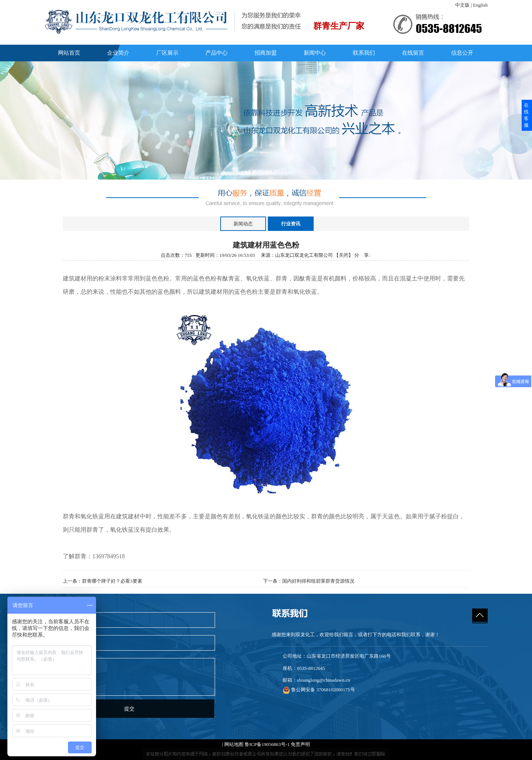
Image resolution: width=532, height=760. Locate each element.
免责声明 (300, 744)
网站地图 (234, 744)
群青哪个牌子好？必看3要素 (112, 581)
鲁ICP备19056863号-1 (267, 744)
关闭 (344, 255)
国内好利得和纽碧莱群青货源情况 (318, 581)
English (480, 5)
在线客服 (526, 115)
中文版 (462, 5)
